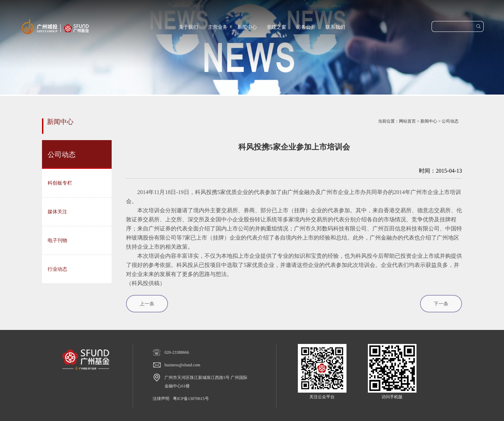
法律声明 (161, 399)
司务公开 (306, 27)
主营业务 (218, 27)
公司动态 (450, 121)
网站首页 (407, 121)
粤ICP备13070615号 (191, 399)
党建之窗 (276, 27)
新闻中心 (247, 27)
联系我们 (335, 27)
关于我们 (188, 27)
